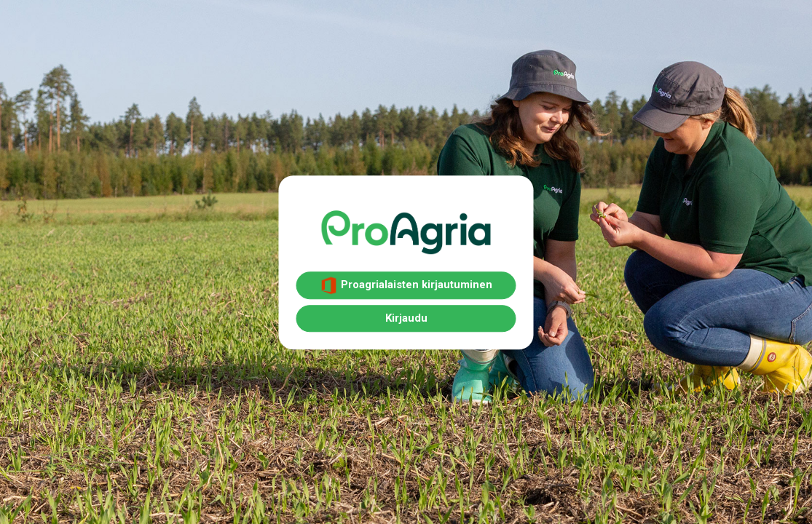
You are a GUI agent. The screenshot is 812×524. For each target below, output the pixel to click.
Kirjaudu (406, 318)
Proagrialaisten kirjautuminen (406, 285)
